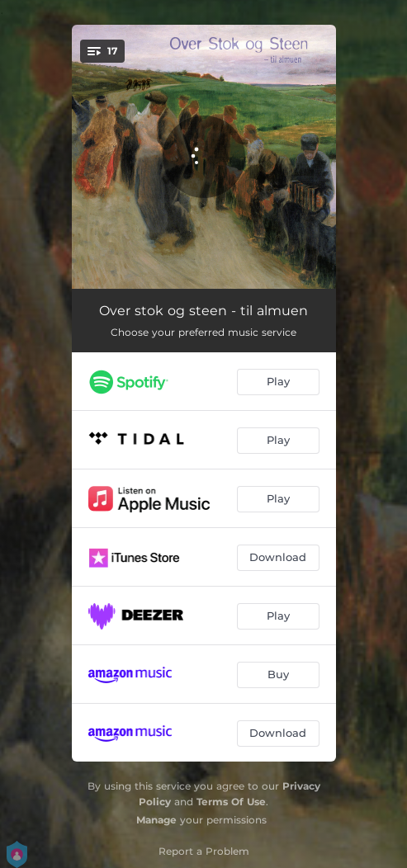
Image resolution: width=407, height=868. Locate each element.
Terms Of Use (231, 802)
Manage (156, 820)
